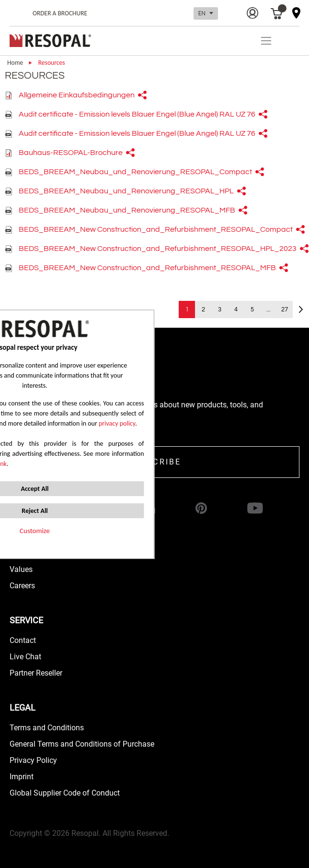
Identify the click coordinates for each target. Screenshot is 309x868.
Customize (35, 531)
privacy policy (117, 423)
